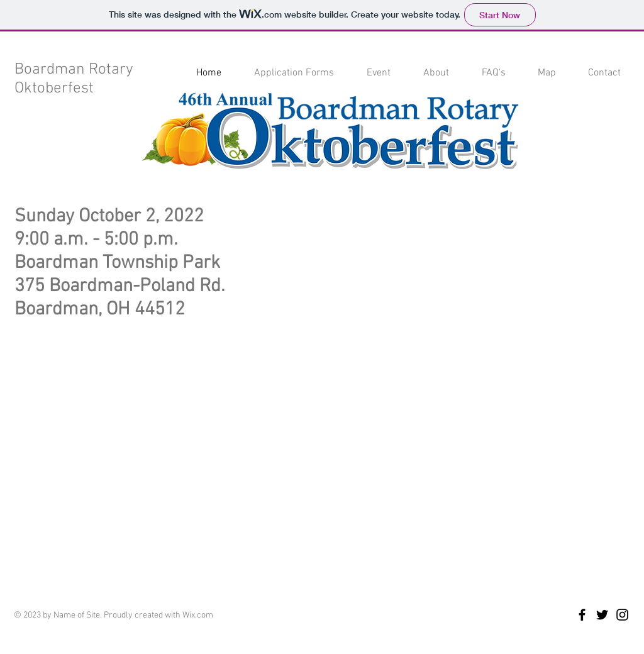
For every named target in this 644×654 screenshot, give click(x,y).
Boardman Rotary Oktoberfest (74, 79)
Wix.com (198, 615)
